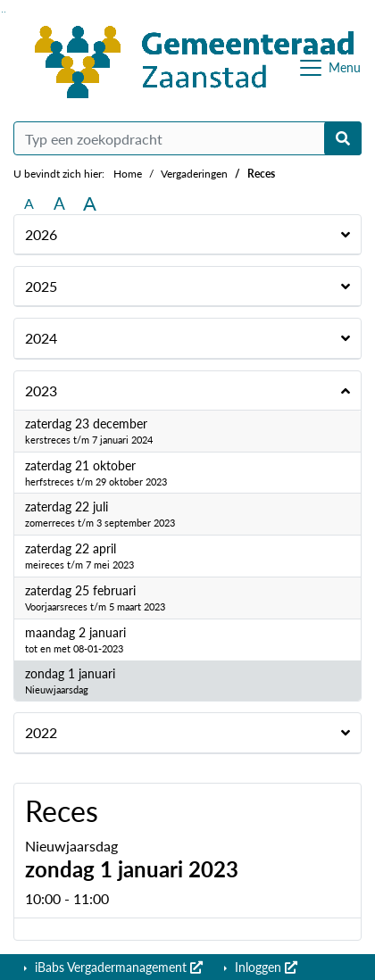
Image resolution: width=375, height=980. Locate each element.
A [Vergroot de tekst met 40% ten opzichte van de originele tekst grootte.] (90, 203)
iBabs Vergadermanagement (117, 967)
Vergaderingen (194, 174)
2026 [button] (41, 234)
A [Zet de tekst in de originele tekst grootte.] (29, 203)
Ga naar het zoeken (2, 12)
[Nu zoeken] (343, 138)
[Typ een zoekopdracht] (187, 138)
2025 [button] (41, 286)
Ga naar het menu (5, 12)
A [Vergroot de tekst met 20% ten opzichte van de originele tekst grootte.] (59, 203)
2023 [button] (41, 390)
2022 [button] (41, 732)
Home (128, 174)
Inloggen (264, 967)
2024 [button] (41, 338)
